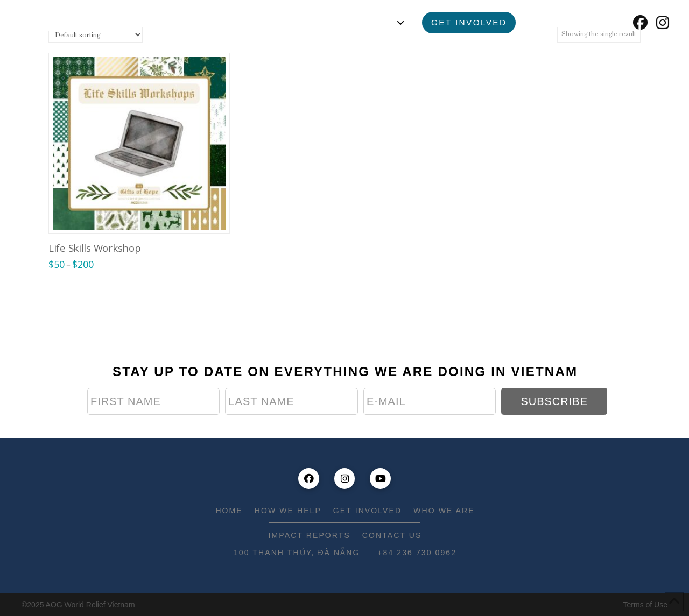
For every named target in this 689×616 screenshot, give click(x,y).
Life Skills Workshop (94, 248)
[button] (616, 23)
